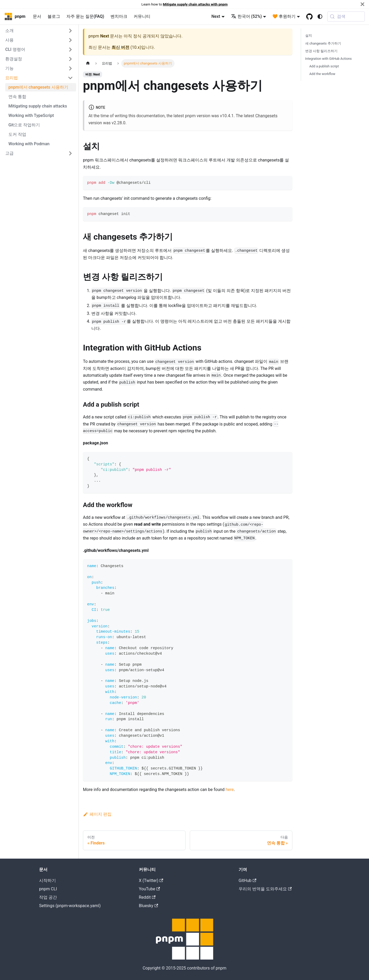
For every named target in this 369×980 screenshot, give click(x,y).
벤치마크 (119, 16)
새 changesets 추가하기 (323, 43)
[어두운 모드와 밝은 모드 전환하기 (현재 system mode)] (320, 17)
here (230, 790)
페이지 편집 (97, 814)
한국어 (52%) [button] (246, 16)
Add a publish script (324, 66)
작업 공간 (48, 897)
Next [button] (216, 16)
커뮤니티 (142, 16)
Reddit (147, 897)
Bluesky (148, 906)
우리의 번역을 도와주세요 (265, 889)
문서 (37, 16)
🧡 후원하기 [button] (284, 16)
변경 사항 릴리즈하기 (321, 51)
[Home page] (88, 63)
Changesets (266, 116)
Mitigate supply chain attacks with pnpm (195, 4)
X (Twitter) (151, 881)
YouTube (149, 889)
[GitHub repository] (309, 17)
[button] (39, 31)
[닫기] (362, 4)
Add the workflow (322, 74)
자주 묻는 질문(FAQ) (85, 16)
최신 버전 (120, 47)
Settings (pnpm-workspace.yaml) (70, 906)
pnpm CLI (48, 889)
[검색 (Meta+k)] (346, 17)
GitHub (247, 881)
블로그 (54, 16)
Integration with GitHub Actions (329, 59)
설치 (309, 36)
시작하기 (48, 881)
